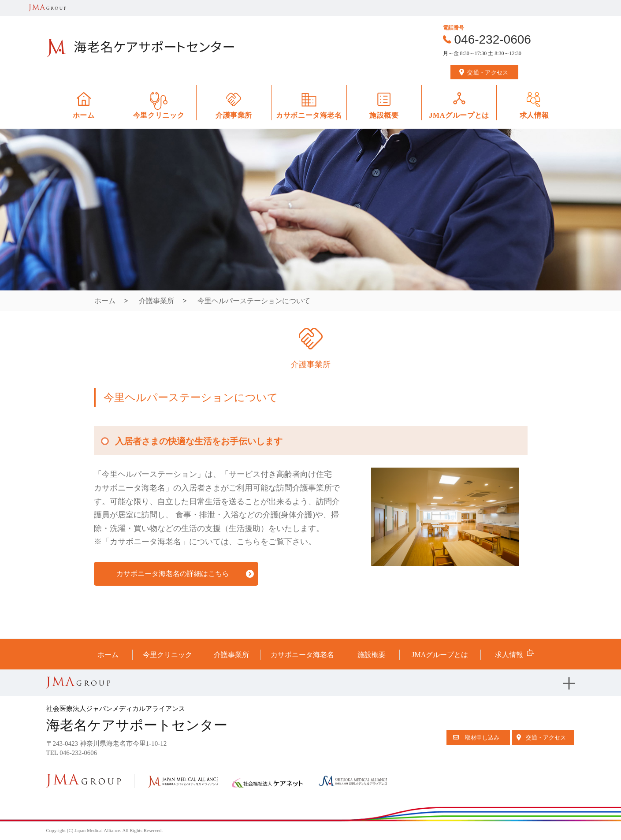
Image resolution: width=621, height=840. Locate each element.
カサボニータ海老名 (302, 655)
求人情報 (509, 655)
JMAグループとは (440, 655)
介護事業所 (156, 301)
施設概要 (372, 655)
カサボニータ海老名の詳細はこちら (173, 574)
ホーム (105, 301)
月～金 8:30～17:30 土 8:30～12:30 (482, 53)
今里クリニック (167, 655)
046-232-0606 (493, 39)
